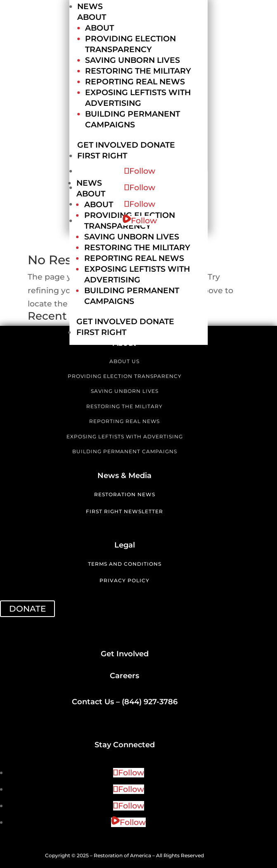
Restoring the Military (138, 71)
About (92, 17)
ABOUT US (124, 361)
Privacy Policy (124, 580)
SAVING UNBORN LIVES (125, 391)
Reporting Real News (135, 82)
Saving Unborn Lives (133, 60)
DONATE (27, 609)
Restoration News (125, 494)
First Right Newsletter (124, 511)
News (90, 6)
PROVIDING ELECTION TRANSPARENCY (125, 376)
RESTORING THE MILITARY (124, 406)
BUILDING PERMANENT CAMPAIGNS (125, 451)
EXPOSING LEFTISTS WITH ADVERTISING (125, 436)
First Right (102, 156)
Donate (158, 145)
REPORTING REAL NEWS (124, 421)
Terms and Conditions (125, 564)
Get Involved (108, 145)
